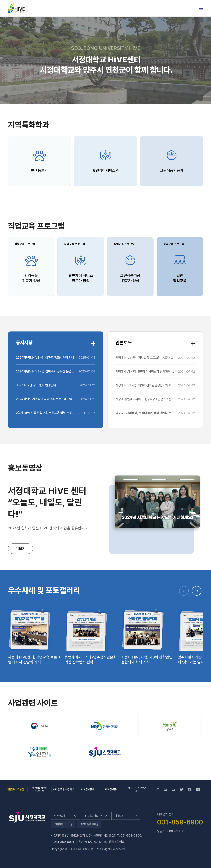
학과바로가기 (61, 816)
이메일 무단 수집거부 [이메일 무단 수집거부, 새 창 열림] (64, 789)
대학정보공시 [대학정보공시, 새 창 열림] (112, 789)
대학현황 (119, 816)
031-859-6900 (131, 835)
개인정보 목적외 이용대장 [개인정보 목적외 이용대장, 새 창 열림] (39, 789)
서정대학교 (16, 8)
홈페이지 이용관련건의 (136, 789)
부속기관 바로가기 (94, 816)
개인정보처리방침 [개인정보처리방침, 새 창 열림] (15, 789)
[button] (197, 591)
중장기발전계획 (89, 824)
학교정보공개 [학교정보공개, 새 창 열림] (88, 789)
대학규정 (63, 824)
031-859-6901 (64, 842)
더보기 (20, 549)
